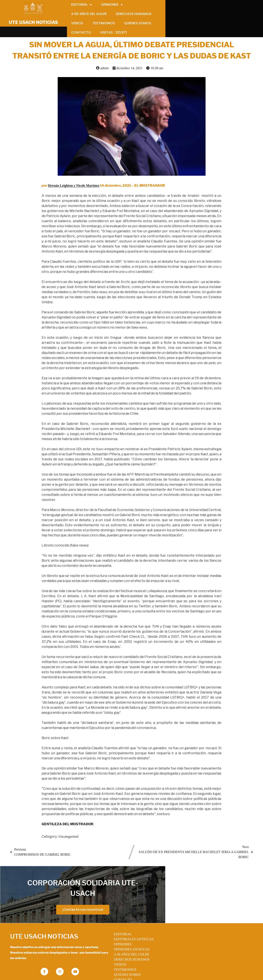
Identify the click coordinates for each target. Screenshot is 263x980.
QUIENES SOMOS (123, 955)
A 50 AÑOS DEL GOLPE (127, 935)
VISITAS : (123, 965)
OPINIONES (119, 925)
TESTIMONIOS (121, 950)
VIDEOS (116, 945)
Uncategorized (69, 830)
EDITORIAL (119, 915)
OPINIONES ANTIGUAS (127, 930)
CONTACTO (119, 960)
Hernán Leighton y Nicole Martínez (74, 179)
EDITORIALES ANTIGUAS (130, 920)
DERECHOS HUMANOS (127, 940)
